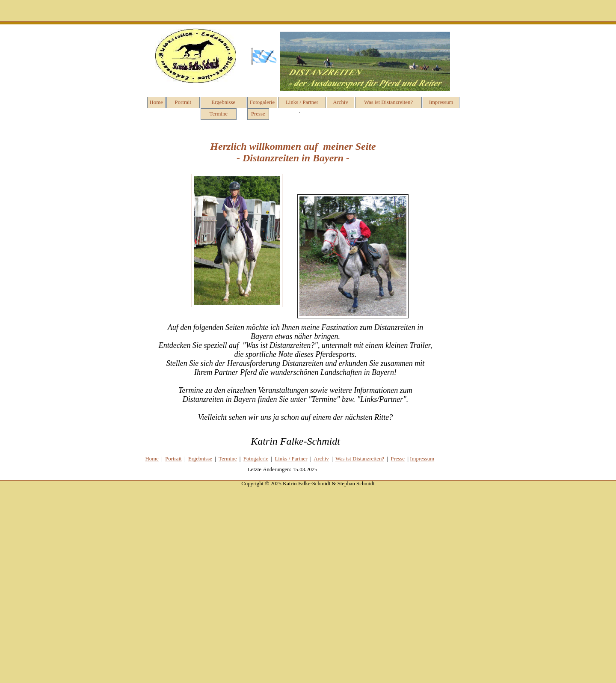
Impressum (441, 102)
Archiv (341, 102)
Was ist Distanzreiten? (388, 102)
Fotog (256, 459)
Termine (219, 114)
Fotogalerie (262, 102)
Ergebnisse (223, 102)
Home (156, 102)
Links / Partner (302, 102)
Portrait (183, 102)
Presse (258, 114)
